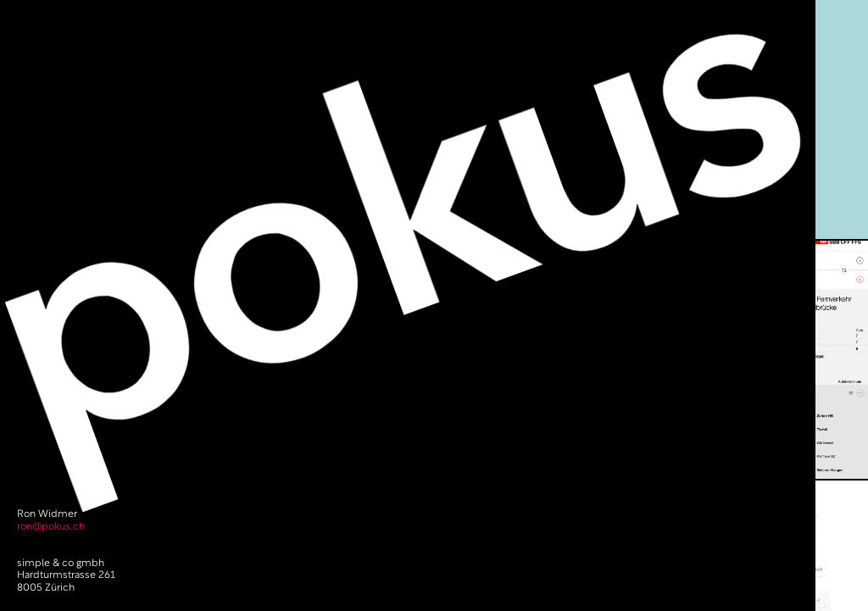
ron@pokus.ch (51, 527)
